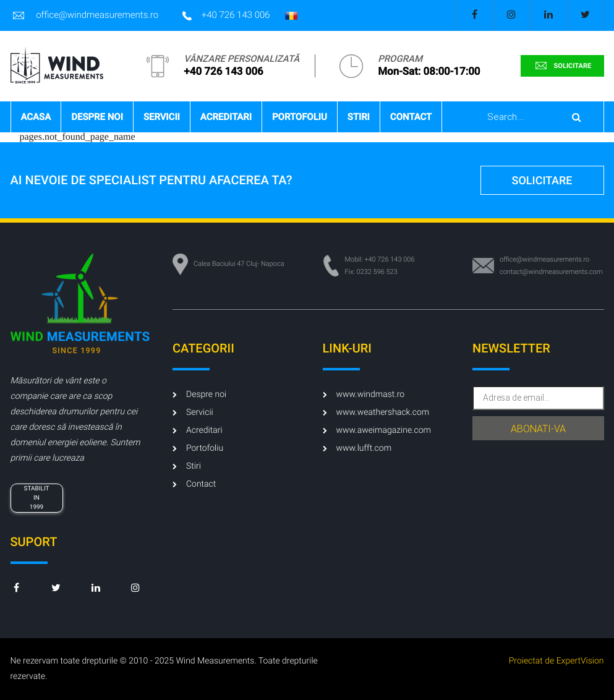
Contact (411, 117)
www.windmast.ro (364, 395)
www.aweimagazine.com (377, 430)
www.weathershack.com (376, 412)
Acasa (36, 117)
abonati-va (538, 429)
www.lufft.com (357, 448)
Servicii (162, 117)
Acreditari (226, 117)
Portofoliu (300, 117)
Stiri (359, 117)
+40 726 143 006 (226, 15)
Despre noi (97, 117)
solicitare (562, 66)
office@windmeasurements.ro (85, 15)
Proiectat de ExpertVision (556, 661)
